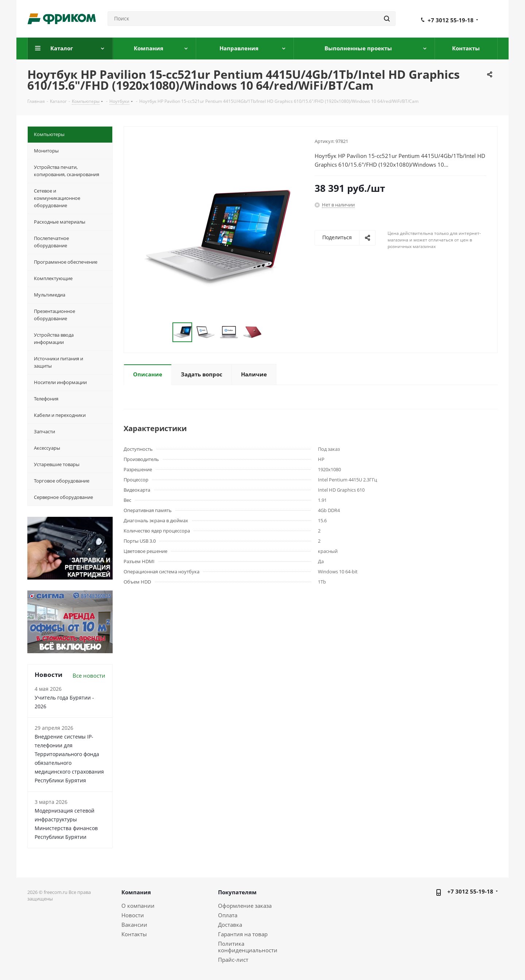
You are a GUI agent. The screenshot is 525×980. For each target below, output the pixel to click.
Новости (133, 915)
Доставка (230, 925)
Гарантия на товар (243, 934)
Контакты (134, 934)
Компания (136, 892)
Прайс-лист (233, 960)
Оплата (228, 915)
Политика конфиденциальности (248, 947)
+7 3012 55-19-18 (451, 20)
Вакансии (134, 925)
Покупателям (237, 892)
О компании (138, 906)
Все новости (89, 675)
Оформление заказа (245, 906)
